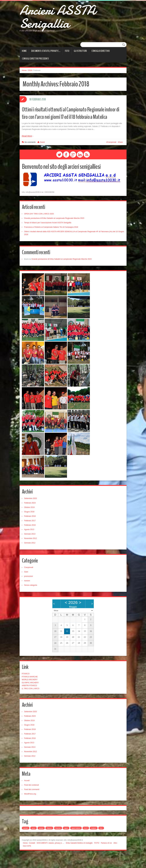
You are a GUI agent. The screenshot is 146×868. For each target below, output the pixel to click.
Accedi (27, 794)
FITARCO (26, 687)
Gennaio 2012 (30, 556)
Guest (42, 155)
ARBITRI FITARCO (29, 699)
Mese (56, 624)
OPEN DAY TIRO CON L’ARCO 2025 (39, 227)
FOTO (67, 57)
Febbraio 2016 (30, 538)
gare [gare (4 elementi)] (66, 841)
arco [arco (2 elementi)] (33, 841)
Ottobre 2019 (29, 520)
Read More (27, 149)
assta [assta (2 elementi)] (41, 841)
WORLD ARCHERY (30, 693)
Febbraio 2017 (30, 534)
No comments (30, 155)
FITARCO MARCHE (30, 690)
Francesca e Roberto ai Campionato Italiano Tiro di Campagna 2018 (51, 240)
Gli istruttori (80, 57)
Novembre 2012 (31, 551)
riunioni (27, 594)
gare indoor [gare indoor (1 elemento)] (76, 841)
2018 (30, 76)
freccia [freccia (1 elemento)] (58, 841)
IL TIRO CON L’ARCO (31, 702)
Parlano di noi (106, 856)
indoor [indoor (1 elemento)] (94, 841)
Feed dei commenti (32, 802)
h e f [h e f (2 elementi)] (86, 841)
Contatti (32, 856)
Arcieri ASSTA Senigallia (66, 20)
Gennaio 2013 (30, 547)
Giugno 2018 (29, 525)
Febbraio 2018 (30, 529)
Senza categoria (31, 598)
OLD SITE (27, 859)
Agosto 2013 (29, 543)
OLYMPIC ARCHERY (30, 696)
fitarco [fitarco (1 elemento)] (49, 841)
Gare (121, 155)
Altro (115, 856)
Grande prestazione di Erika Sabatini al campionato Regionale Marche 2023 (54, 231)
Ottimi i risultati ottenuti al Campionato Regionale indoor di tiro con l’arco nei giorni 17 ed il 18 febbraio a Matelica (71, 122)
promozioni (29, 589)
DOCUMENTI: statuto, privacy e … (46, 57)
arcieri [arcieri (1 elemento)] (26, 841)
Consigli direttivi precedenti (35, 64)
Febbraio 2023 (30, 516)
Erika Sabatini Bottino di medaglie (79, 856)
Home (24, 57)
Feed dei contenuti (32, 798)
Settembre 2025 (31, 511)
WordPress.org (30, 807)
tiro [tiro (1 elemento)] (101, 841)
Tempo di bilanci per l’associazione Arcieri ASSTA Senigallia (48, 236)
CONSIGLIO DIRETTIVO (101, 57)
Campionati (112, 155)
